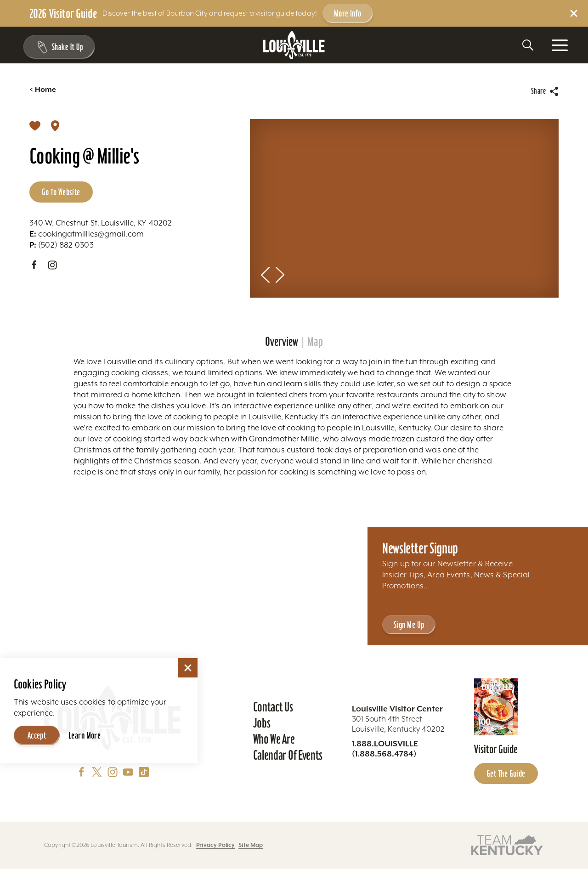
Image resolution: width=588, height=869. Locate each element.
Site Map (251, 845)
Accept (37, 735)
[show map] (55, 125)
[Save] (35, 125)
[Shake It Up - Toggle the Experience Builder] (56, 47)
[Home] (294, 45)
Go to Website (61, 192)
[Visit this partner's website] (507, 844)
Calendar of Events (288, 755)
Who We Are (274, 739)
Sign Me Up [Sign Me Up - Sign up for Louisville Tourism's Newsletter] (409, 625)
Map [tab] (315, 342)
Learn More (85, 735)
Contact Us (273, 707)
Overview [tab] (282, 342)
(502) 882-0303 (62, 245)
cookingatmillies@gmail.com (87, 234)
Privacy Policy (215, 845)
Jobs (262, 723)
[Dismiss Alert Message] (574, 13)
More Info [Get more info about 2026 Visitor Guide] (348, 13)
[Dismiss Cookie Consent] (188, 668)
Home (43, 90)
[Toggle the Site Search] (528, 45)
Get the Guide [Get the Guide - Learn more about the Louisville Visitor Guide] (506, 773)
